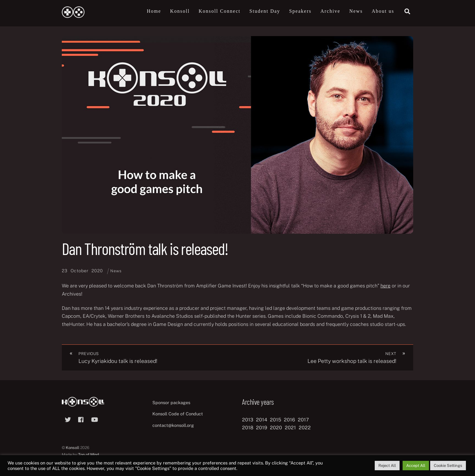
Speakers (300, 11)
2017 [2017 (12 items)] (303, 420)
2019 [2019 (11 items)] (262, 428)
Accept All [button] (416, 466)
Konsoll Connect (220, 11)
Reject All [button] (387, 466)
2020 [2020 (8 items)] (276, 428)
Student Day (265, 11)
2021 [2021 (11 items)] (290, 428)
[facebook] (81, 419)
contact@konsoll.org (173, 426)
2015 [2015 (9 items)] (276, 420)
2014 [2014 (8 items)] (262, 420)
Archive (331, 11)
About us (383, 11)
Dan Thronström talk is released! (145, 249)
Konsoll (180, 11)
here (385, 286)
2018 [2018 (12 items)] (248, 428)
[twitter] (68, 419)
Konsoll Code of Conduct (178, 414)
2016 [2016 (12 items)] (289, 420)
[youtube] (95, 419)
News (356, 11)
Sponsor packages (171, 402)
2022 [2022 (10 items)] (305, 428)
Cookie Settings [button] (448, 466)
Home (154, 11)
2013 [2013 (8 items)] (248, 420)
